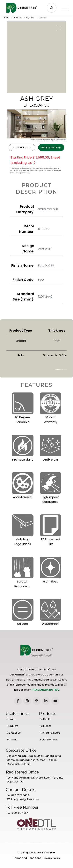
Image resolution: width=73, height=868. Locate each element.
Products (12, 726)
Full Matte (46, 719)
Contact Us (14, 733)
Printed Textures (50, 733)
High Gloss (30, 18)
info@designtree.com (25, 799)
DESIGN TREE (48, 853)
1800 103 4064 (20, 813)
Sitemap (12, 740)
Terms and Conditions (27, 858)
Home (11, 719)
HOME (6, 18)
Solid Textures (49, 740)
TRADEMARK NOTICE (45, 690)
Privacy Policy (51, 858)
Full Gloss (46, 726)
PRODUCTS (17, 18)
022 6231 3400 (20, 795)
